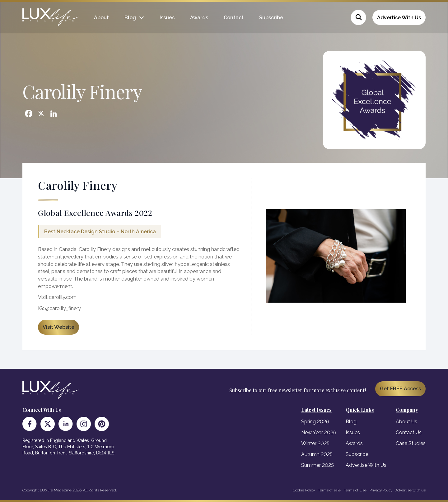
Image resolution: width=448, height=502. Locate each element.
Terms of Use (355, 490)
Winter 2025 (315, 443)
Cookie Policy (304, 490)
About (101, 18)
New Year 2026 (319, 432)
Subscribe (271, 18)
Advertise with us (411, 490)
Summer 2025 (317, 465)
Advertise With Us (399, 18)
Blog (130, 18)
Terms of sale (329, 490)
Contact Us (409, 432)
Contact (234, 18)
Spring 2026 (315, 422)
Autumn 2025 (317, 454)
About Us (406, 422)
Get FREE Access (400, 389)
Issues (167, 18)
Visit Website (58, 327)
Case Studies (411, 443)
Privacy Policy (381, 490)
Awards (199, 18)
